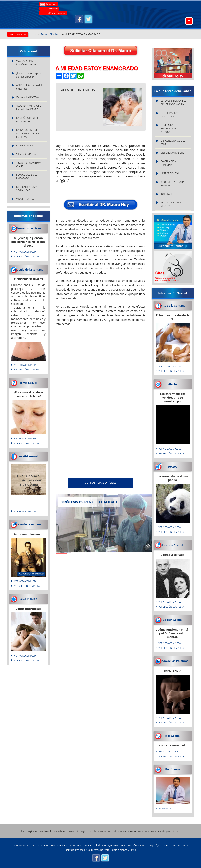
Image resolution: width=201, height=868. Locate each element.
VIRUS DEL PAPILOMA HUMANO (172, 184)
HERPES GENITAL (170, 173)
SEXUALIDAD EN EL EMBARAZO (27, 177)
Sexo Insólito (28, 599)
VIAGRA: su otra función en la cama (27, 63)
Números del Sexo (28, 228)
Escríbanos (173, 769)
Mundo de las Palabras (173, 661)
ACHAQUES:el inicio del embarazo (29, 87)
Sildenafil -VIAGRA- (27, 154)
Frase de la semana (28, 524)
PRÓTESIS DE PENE (78, 502)
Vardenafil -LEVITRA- (27, 97)
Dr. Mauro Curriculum (56, 13)
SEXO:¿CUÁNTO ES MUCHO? (171, 204)
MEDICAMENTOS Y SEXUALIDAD (27, 189)
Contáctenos (52, 4)
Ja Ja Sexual (173, 736)
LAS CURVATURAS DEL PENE (173, 142)
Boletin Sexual (173, 620)
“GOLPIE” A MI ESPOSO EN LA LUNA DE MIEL (29, 108)
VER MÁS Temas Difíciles (100, 483)
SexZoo (173, 467)
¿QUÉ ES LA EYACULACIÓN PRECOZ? (168, 129)
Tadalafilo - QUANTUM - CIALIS (29, 164)
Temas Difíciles (50, 34)
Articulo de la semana (28, 269)
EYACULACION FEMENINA (168, 163)
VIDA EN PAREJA (25, 199)
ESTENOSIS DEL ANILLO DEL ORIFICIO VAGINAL (174, 103)
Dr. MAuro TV (52, 9)
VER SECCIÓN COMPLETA (27, 256)
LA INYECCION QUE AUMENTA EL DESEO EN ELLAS (28, 134)
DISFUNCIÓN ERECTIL (172, 153)
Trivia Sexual (28, 383)
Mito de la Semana (173, 306)
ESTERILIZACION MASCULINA (170, 115)
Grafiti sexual (28, 456)
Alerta (173, 384)
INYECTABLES (168, 194)
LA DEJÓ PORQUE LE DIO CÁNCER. (27, 120)
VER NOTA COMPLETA (25, 252)
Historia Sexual (173, 545)
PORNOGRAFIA (24, 146)
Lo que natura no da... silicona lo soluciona (28, 481)
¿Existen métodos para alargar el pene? (29, 75)
